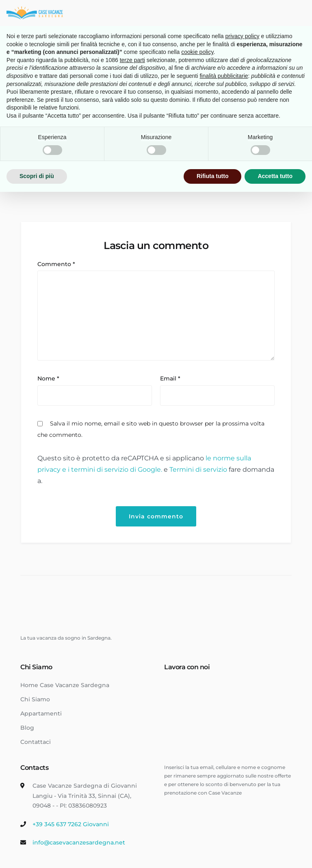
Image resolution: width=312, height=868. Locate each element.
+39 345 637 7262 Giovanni (71, 824)
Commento (56, 264)
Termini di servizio (199, 469)
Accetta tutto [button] (275, 176)
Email (170, 378)
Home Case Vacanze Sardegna (65, 685)
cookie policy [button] (197, 52)
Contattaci (36, 742)
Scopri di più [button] (37, 176)
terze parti (132, 60)
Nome (48, 378)
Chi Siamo (35, 699)
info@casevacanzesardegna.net (79, 842)
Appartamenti (41, 713)
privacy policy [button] (243, 36)
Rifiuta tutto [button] (213, 176)
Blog (27, 728)
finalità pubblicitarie (224, 76)
